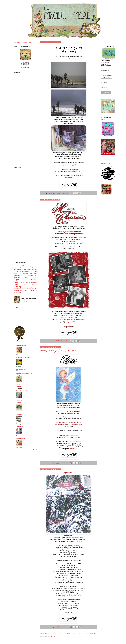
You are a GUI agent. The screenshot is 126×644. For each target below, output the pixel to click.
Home (69, 634)
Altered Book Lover (21, 347)
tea (17, 294)
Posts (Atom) (51, 637)
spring (29, 290)
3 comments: (64, 341)
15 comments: (65, 463)
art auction (27, 271)
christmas (27, 273)
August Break (33, 268)
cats (23, 273)
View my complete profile (28, 303)
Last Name (104, 87)
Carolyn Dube (19, 388)
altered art (20, 271)
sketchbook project (19, 290)
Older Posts (93, 634)
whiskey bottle (72, 323)
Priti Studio (73, 449)
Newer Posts (44, 634)
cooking (32, 273)
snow (26, 290)
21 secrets (17, 268)
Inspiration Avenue (68, 436)
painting (18, 288)
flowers (16, 275)
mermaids (25, 281)
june (21, 282)
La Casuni (18, 404)
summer (20, 292)
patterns (27, 288)
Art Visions (19, 416)
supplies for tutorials (29, 292)
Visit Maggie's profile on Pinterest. (23, 42)
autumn (34, 271)
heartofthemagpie (32, 277)
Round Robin (24, 269)
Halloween (17, 269)
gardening (17, 277)
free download (24, 275)
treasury (20, 294)
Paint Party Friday (21, 440)
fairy (35, 273)
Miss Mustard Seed (21, 371)
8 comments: (65, 193)
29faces (25, 267)
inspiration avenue (21, 279)
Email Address (105, 77)
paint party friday (25, 286)
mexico (29, 281)
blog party (17, 273)
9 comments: (65, 627)
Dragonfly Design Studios (23, 392)
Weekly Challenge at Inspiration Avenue (60, 351)
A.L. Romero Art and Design (23, 359)
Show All (35, 451)
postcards (34, 288)
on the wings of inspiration (29, 284)
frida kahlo (33, 275)
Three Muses (19, 428)
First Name (104, 82)
